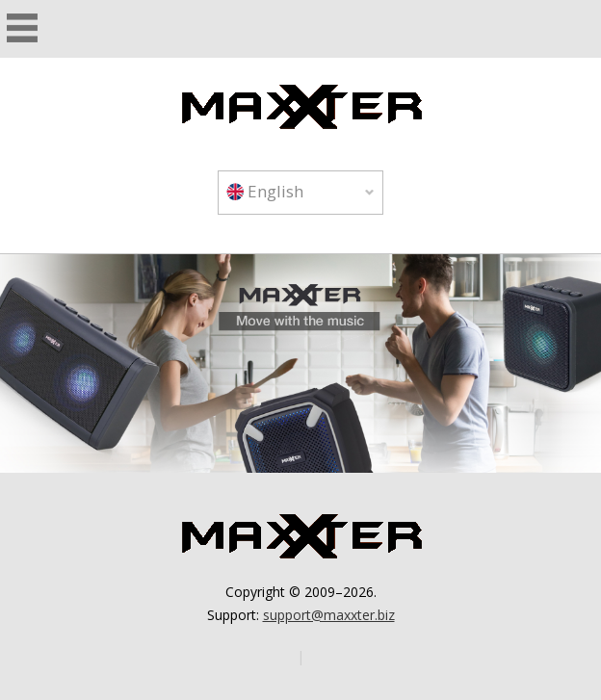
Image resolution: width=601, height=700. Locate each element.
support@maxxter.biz (329, 615)
